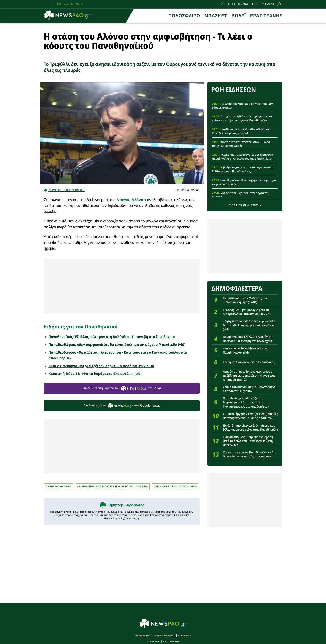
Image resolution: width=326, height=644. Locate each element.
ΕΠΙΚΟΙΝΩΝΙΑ (142, 636)
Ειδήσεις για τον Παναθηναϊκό (81, 327)
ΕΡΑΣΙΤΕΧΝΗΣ (266, 16)
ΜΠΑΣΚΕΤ (216, 16)
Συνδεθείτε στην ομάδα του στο (122, 388)
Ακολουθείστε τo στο (122, 406)
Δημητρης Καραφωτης (67, 190)
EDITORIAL (240, 4)
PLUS (225, 4)
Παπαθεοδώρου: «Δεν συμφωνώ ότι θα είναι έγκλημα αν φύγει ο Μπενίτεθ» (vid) (117, 344)
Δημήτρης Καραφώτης (126, 505)
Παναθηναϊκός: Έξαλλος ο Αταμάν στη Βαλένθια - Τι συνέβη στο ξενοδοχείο (112, 337)
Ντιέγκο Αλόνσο (131, 200)
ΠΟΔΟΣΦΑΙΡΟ (184, 16)
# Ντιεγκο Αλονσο (58, 487)
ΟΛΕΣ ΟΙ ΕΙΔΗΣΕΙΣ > (245, 206)
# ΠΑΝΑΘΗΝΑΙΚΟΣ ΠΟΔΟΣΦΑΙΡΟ (175, 487)
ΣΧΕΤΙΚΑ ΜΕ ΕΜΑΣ (164, 636)
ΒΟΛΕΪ (239, 16)
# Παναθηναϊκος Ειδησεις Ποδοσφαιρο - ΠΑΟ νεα (113, 487)
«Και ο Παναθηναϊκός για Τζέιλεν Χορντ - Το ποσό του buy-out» (101, 366)
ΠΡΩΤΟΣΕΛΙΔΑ (263, 4)
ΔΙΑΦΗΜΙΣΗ (185, 636)
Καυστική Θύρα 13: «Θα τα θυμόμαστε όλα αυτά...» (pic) (95, 374)
